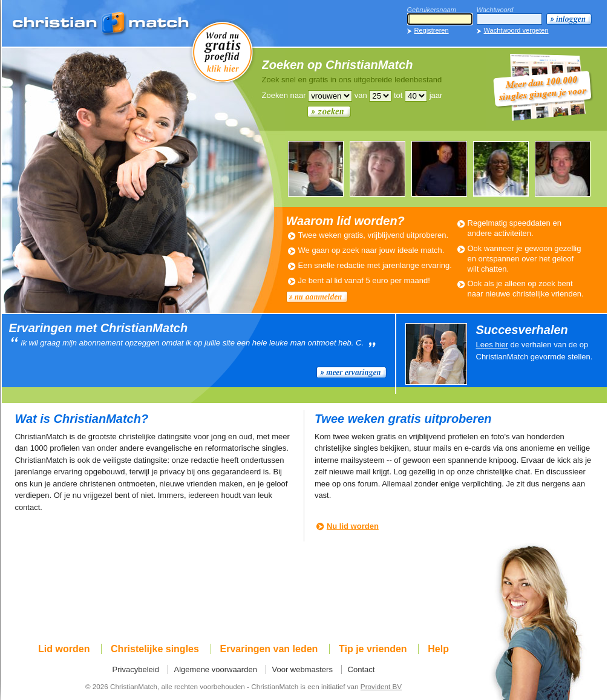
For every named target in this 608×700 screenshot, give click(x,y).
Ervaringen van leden (269, 649)
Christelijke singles (155, 649)
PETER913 (316, 169)
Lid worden (64, 649)
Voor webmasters (302, 669)
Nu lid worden (353, 526)
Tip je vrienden (373, 649)
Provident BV (381, 686)
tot (398, 95)
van (361, 95)
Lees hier (492, 345)
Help (438, 649)
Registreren (432, 30)
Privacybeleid (136, 669)
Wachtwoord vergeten (516, 30)
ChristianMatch (102, 24)
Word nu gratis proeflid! (223, 51)
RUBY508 (501, 169)
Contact (361, 669)
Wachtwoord (495, 10)
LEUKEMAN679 (439, 169)
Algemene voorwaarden (216, 669)
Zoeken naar (284, 95)
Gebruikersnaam (432, 10)
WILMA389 (378, 169)
